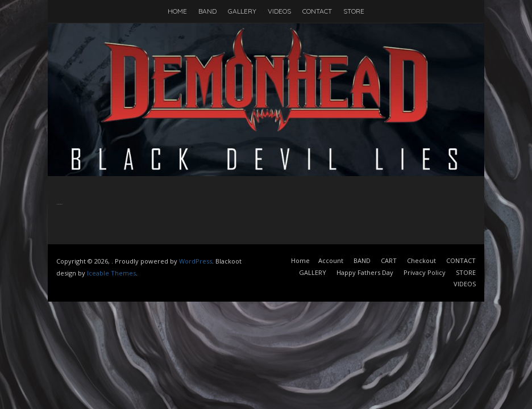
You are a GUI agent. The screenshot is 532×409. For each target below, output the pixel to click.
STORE (354, 11)
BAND (207, 11)
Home (300, 260)
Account (331, 260)
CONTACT (317, 11)
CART (389, 260)
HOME (177, 11)
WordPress (196, 261)
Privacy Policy (425, 272)
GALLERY (242, 11)
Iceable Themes (111, 273)
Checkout (421, 260)
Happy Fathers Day (365, 272)
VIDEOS (279, 11)
